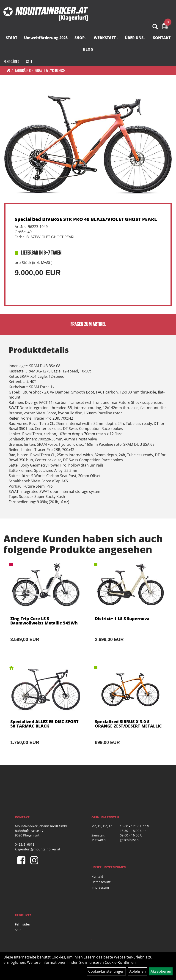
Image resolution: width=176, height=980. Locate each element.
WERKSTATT (106, 38)
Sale (29, 62)
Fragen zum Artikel (88, 324)
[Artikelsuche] (155, 27)
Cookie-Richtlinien (120, 962)
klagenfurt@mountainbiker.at (38, 849)
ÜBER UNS (135, 38)
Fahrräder (11, 62)
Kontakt (97, 876)
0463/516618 (25, 844)
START (11, 38)
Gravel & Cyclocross (50, 71)
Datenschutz (101, 882)
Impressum (100, 887)
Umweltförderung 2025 (46, 38)
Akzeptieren (161, 971)
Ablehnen (137, 971)
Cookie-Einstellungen (106, 971)
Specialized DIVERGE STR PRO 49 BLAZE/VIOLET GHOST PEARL (86, 219)
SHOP (81, 38)
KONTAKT (162, 38)
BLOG (88, 49)
